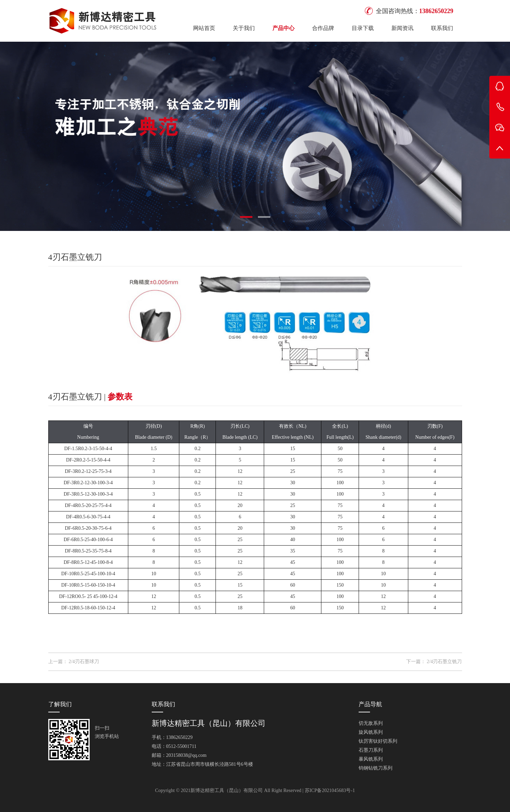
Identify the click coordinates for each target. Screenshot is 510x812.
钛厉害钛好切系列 (378, 741)
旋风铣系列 (371, 732)
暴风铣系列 (371, 759)
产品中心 (283, 28)
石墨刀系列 (371, 750)
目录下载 (363, 28)
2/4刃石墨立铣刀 (444, 662)
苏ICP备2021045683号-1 (330, 790)
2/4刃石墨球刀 (84, 662)
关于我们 (244, 28)
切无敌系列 (371, 723)
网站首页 (204, 28)
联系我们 (442, 28)
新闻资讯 (402, 28)
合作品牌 (323, 28)
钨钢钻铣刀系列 (376, 768)
